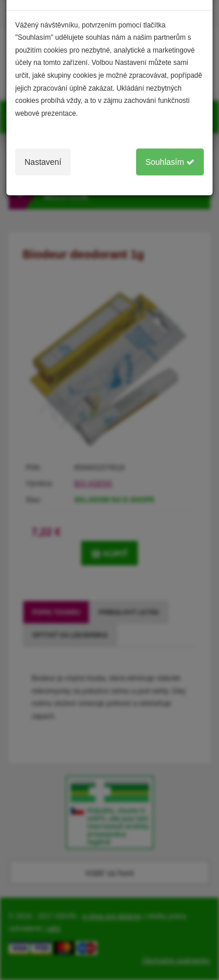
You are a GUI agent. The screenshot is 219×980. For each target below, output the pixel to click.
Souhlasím (170, 162)
